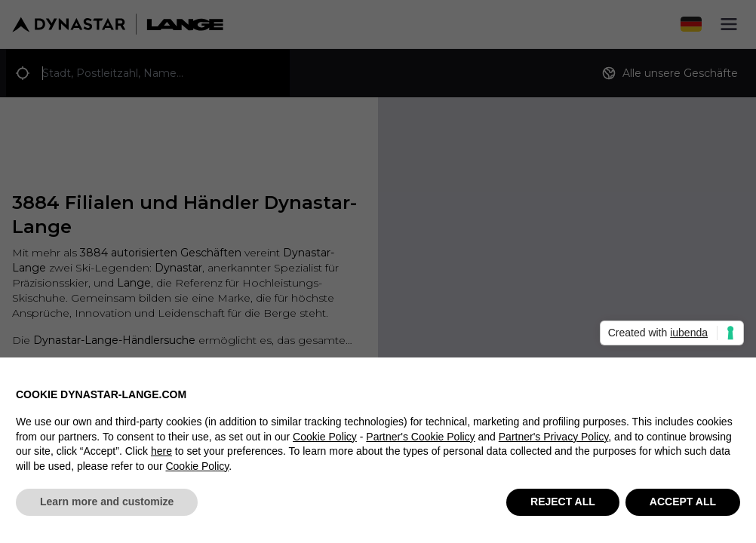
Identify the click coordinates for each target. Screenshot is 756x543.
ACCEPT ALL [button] (683, 511)
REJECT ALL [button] (563, 511)
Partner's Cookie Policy (420, 445)
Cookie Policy (325, 445)
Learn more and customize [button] (107, 511)
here (161, 460)
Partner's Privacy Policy (554, 445)
